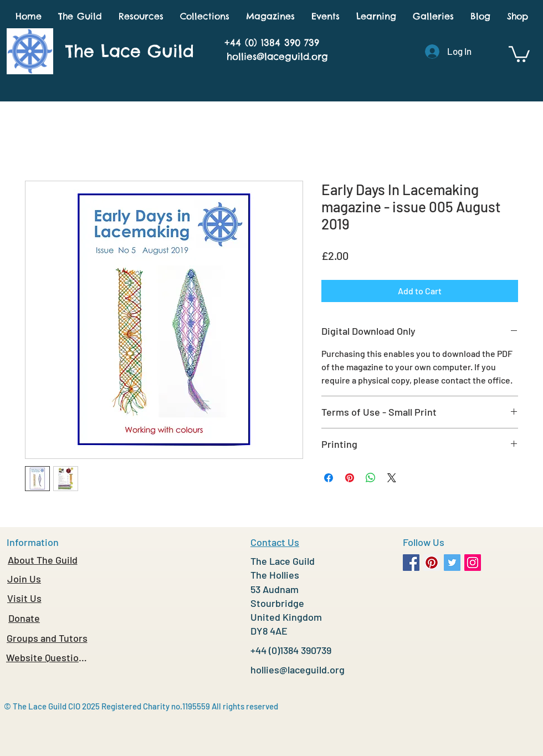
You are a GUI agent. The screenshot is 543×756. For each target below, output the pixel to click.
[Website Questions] (47, 657)
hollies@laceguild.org (277, 57)
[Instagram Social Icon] (473, 563)
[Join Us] (24, 579)
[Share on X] (392, 478)
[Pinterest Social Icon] (432, 563)
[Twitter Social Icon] (452, 563)
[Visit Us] (24, 598)
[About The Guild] (42, 560)
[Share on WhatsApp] (371, 478)
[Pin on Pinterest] (350, 478)
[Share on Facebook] (329, 478)
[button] (80, 16)
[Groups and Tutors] (47, 638)
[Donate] (24, 618)
